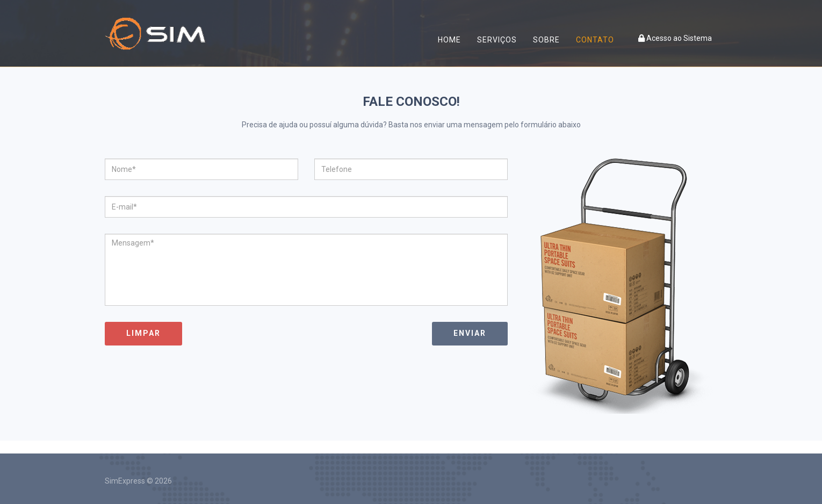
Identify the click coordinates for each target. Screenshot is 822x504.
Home (449, 40)
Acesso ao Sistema (675, 38)
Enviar (470, 333)
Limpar (143, 333)
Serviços (497, 40)
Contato (595, 40)
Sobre (546, 40)
